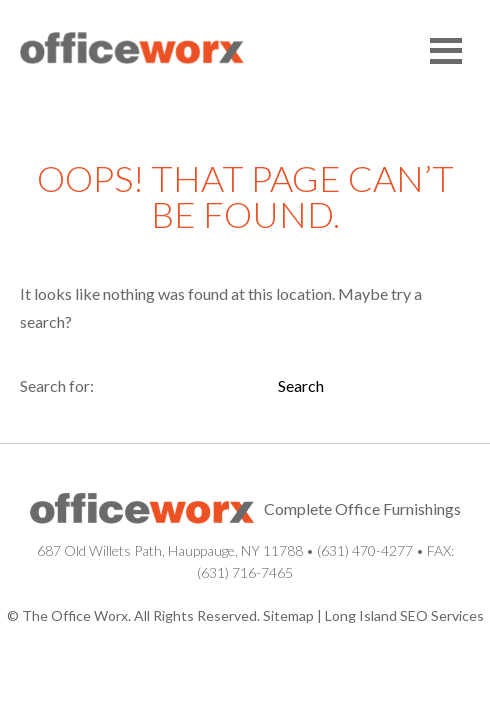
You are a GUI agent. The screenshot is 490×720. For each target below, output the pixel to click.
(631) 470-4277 (365, 550)
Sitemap (288, 615)
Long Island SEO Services (404, 615)
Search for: (57, 385)
